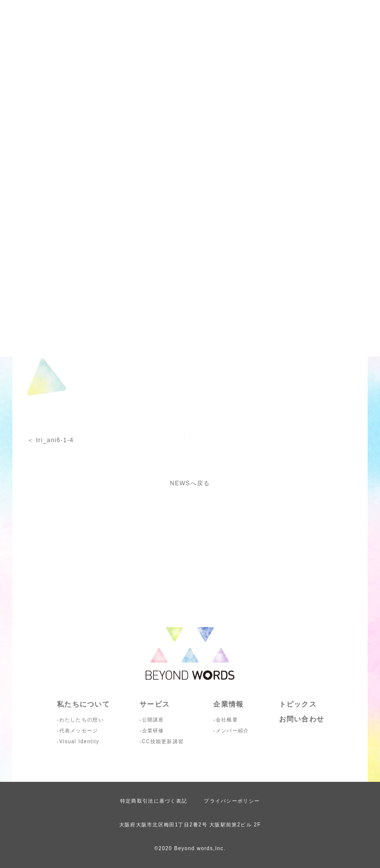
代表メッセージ (79, 731)
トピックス (298, 704)
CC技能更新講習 (163, 741)
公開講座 (153, 720)
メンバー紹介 (233, 731)
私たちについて (83, 704)
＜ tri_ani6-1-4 (50, 440)
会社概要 (227, 720)
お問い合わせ (302, 719)
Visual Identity (79, 741)
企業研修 (153, 731)
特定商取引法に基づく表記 (154, 801)
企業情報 (228, 704)
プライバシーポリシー (232, 801)
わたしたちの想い (82, 720)
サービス (155, 704)
